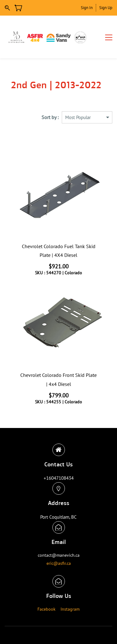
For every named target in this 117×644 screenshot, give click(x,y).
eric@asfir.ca (59, 563)
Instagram (70, 609)
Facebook (46, 609)
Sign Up (106, 8)
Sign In (87, 8)
